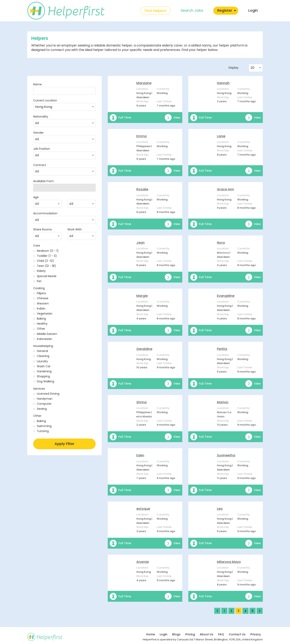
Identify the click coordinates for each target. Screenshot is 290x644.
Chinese (43, 298)
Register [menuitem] (225, 10)
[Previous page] (217, 611)
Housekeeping (43, 346)
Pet (39, 281)
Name (37, 84)
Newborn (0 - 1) (48, 251)
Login (164, 634)
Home (151, 634)
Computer (44, 404)
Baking (41, 319)
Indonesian (45, 339)
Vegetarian (45, 314)
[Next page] (260, 611)
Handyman (45, 399)
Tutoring (43, 431)
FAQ (221, 634)
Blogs (176, 634)
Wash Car (44, 366)
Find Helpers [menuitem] (155, 11)
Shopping (43, 376)
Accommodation (45, 213)
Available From (43, 181)
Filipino (41, 293)
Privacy (256, 634)
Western (43, 303)
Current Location (45, 100)
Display (234, 68)
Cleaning (43, 356)
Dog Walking (46, 381)
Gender (38, 133)
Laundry (42, 361)
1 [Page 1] (224, 611)
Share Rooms (42, 229)
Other (41, 329)
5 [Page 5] (253, 611)
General (42, 351)
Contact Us (237, 634)
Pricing (190, 634)
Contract (40, 165)
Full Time (120, 118)
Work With (75, 229)
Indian (41, 309)
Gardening (44, 371)
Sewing (42, 409)
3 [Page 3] (238, 611)
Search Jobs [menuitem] (192, 10)
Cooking (39, 288)
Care (37, 246)
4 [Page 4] (245, 611)
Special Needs (47, 276)
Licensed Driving (48, 394)
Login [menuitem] (253, 10)
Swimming (44, 426)
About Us (207, 634)
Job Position (42, 149)
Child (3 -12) (45, 261)
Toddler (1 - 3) (47, 256)
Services (39, 389)
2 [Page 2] (231, 611)
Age (36, 197)
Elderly (41, 271)
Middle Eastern (47, 334)
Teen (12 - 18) (46, 266)
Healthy (42, 324)
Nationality (41, 117)
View (172, 118)
